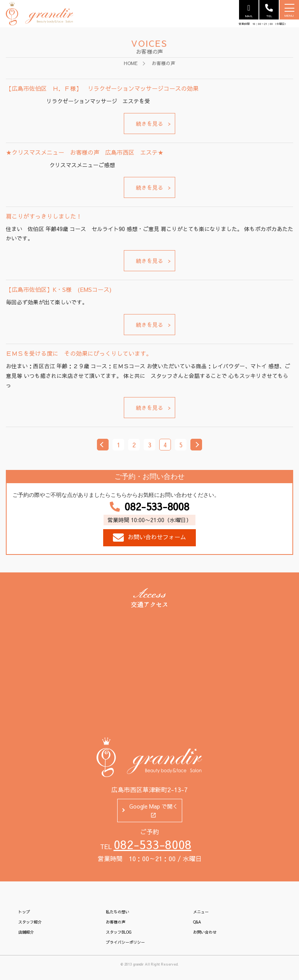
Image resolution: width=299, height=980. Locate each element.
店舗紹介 (26, 932)
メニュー (201, 912)
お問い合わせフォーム (149, 538)
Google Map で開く (154, 811)
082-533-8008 (149, 507)
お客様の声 (116, 922)
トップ (24, 912)
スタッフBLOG (119, 932)
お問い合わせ (205, 932)
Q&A (197, 922)
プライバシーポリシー (125, 942)
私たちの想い (118, 912)
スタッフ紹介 (30, 922)
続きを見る (149, 124)
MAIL (249, 11)
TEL (269, 11)
